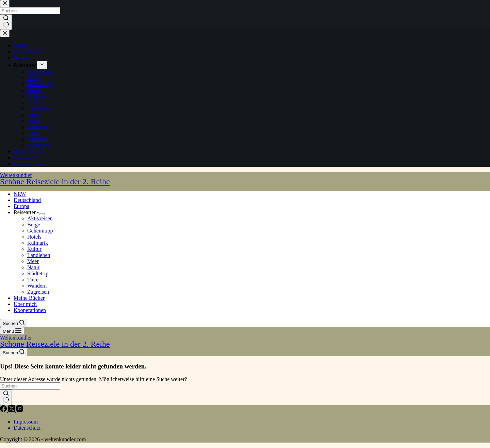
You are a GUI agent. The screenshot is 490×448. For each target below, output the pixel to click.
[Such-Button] (6, 397)
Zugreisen (38, 292)
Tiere (33, 280)
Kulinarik (38, 243)
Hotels (34, 237)
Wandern (37, 286)
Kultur (34, 249)
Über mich (25, 304)
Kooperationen (30, 310)
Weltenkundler (245, 179)
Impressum (26, 422)
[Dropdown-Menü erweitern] (42, 214)
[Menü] (12, 331)
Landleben (39, 255)
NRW (20, 194)
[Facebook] (4, 410)
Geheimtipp (40, 231)
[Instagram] (20, 410)
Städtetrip (38, 273)
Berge (34, 225)
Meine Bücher (29, 298)
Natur (33, 267)
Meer (33, 261)
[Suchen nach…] (30, 386)
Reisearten (27, 212)
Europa (21, 206)
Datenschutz (27, 428)
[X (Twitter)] (12, 410)
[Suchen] (14, 323)
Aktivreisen (40, 218)
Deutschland (27, 200)
